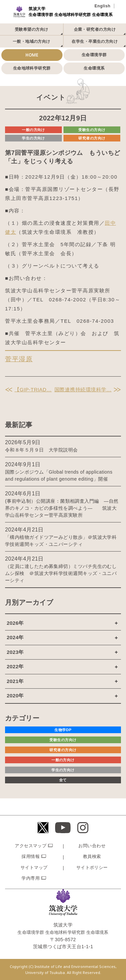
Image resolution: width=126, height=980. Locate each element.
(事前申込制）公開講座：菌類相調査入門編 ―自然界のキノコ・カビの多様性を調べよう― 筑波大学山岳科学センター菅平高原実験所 (62, 508)
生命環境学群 (94, 55)
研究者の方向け (92, 138)
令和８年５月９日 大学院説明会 (41, 450)
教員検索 (92, 856)
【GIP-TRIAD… (33, 389)
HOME (32, 55)
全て (63, 780)
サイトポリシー (92, 867)
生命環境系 (94, 68)
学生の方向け (33, 138)
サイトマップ (34, 867)
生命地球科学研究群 (32, 68)
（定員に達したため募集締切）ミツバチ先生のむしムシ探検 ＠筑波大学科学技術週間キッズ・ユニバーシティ (61, 573)
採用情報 (31, 856)
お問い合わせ (92, 846)
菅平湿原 (19, 359)
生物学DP (63, 730)
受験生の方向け (92, 130)
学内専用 (31, 878)
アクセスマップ (31, 846)
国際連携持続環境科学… (83, 389)
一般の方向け (33, 130)
